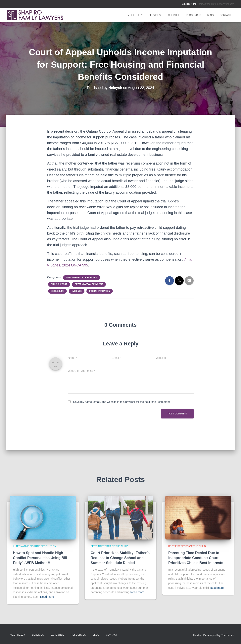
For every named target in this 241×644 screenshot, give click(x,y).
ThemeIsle (228, 635)
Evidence (77, 291)
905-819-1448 (189, 4)
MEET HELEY (135, 15)
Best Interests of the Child (82, 278)
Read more (47, 597)
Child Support (59, 284)
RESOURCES (194, 15)
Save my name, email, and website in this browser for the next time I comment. (122, 402)
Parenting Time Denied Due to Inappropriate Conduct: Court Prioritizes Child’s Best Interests (196, 558)
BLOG (210, 15)
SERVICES (155, 15)
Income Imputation (100, 291)
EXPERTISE (173, 15)
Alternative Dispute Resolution (35, 546)
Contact (225, 15)
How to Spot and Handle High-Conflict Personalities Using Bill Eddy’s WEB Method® (40, 558)
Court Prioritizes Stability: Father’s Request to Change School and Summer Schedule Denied (120, 558)
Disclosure (58, 291)
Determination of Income (89, 284)
